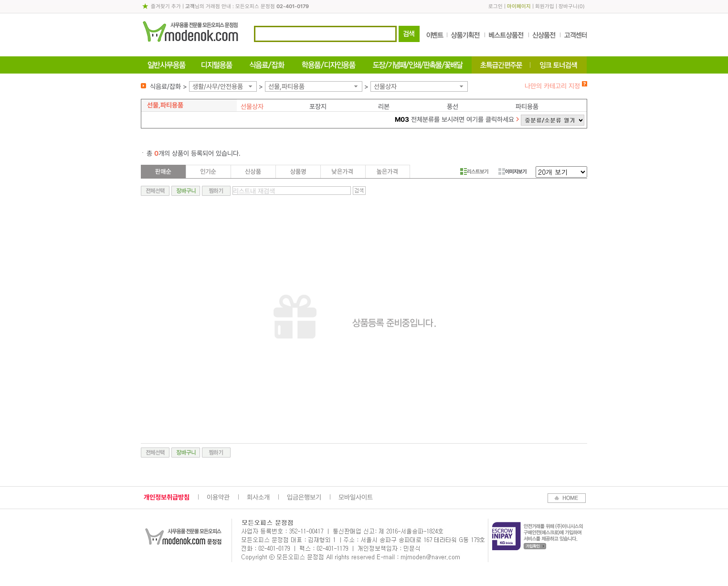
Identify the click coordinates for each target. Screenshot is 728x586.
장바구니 (568, 6)
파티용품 (527, 107)
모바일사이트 (356, 497)
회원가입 (545, 6)
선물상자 (385, 86)
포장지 (318, 107)
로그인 (496, 6)
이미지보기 (512, 171)
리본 (384, 107)
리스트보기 (474, 171)
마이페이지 (519, 6)
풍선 (453, 107)
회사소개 (258, 497)
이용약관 (218, 497)
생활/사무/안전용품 (218, 86)
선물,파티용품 (286, 86)
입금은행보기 (304, 497)
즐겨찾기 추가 (166, 6)
